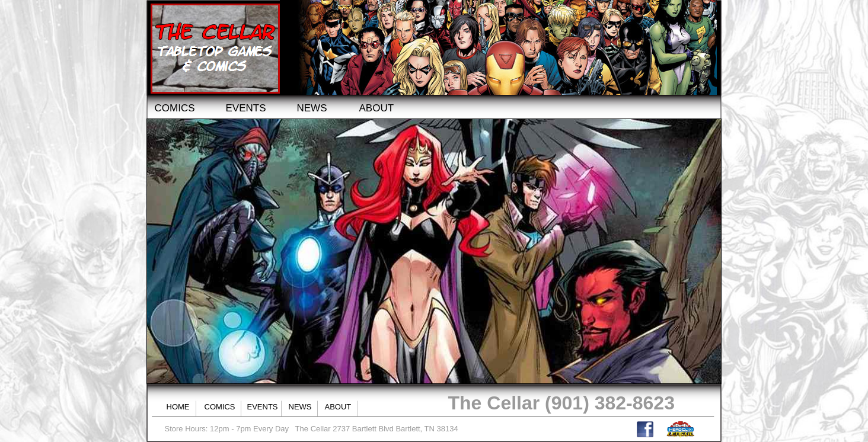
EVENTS (246, 108)
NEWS (312, 108)
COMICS (175, 108)
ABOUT (377, 108)
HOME (178, 407)
